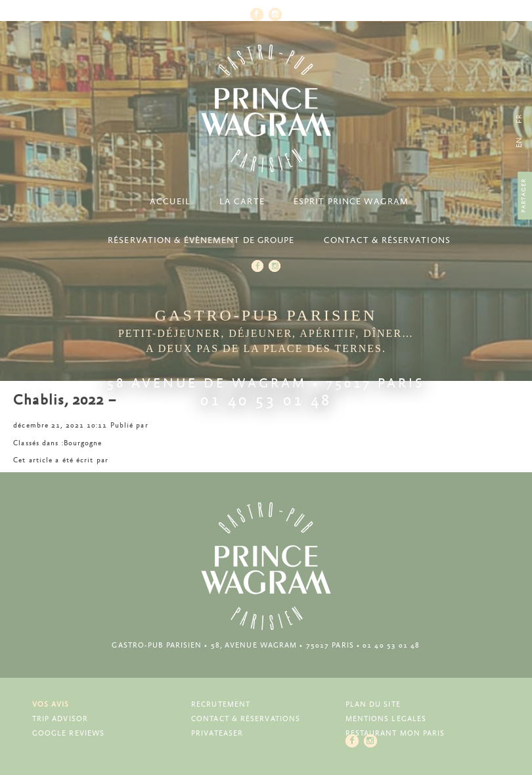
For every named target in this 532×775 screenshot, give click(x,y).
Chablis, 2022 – (65, 401)
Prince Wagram (266, 108)
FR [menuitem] (519, 119)
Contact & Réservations (387, 241)
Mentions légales (386, 719)
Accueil (170, 202)
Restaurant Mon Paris (395, 733)
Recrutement (221, 704)
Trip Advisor (60, 719)
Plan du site (373, 704)
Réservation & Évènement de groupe (201, 241)
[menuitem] (519, 142)
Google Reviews (68, 733)
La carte (242, 202)
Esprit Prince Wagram (351, 202)
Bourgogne (83, 443)
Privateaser (217, 733)
